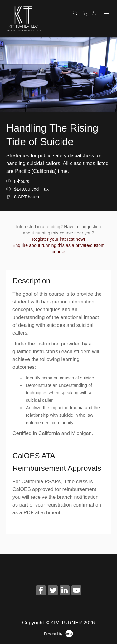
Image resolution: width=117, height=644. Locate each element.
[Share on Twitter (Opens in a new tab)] (53, 591)
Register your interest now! (58, 239)
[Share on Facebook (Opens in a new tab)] (41, 591)
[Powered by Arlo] (58, 633)
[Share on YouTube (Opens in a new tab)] (76, 591)
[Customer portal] (96, 13)
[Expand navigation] (106, 14)
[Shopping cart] (86, 13)
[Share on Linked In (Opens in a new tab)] (65, 591)
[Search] (77, 13)
